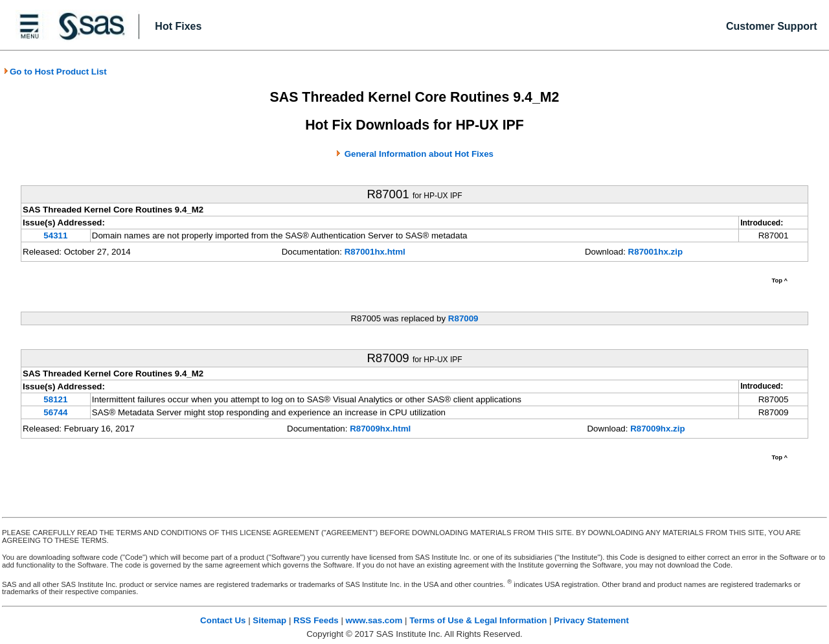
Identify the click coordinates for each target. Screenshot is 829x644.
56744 (55, 412)
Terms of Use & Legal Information (478, 620)
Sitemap (269, 620)
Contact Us (223, 620)
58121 (55, 399)
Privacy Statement (591, 620)
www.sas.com (374, 620)
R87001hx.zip (655, 252)
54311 (55, 236)
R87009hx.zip (657, 429)
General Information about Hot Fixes (419, 154)
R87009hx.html (380, 429)
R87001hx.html (375, 252)
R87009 (463, 318)
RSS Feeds (316, 620)
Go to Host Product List (55, 72)
